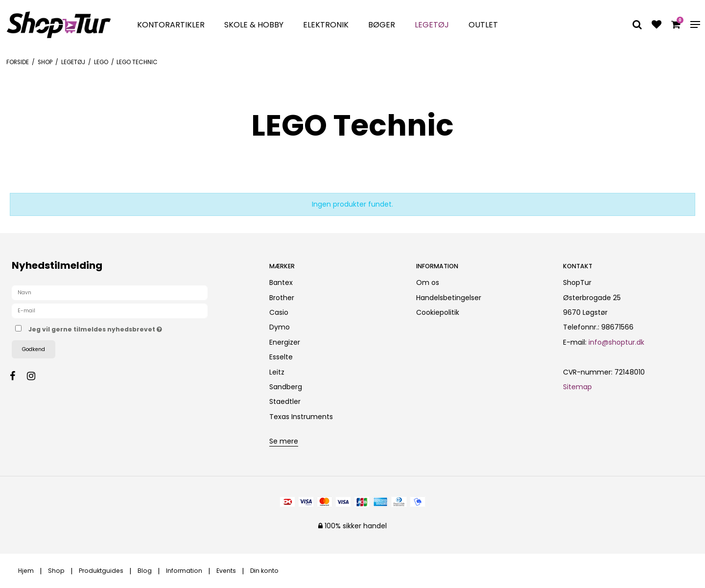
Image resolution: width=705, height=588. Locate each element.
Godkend (34, 349)
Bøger (382, 25)
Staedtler (285, 401)
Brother (282, 298)
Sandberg (286, 387)
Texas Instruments (301, 417)
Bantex (281, 282)
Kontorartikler (171, 25)
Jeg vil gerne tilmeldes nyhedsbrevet (130, 328)
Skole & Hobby (254, 25)
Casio (279, 312)
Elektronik (326, 25)
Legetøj (432, 25)
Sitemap (577, 387)
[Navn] (110, 292)
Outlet (483, 25)
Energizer (285, 342)
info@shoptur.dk (616, 342)
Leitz (277, 372)
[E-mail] (110, 310)
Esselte (281, 357)
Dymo (280, 327)
